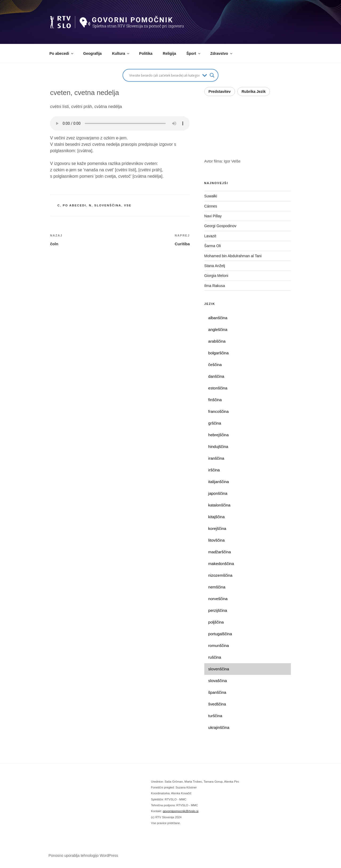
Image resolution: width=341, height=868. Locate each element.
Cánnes (211, 206)
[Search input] (164, 75)
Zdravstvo (222, 53)
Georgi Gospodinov (220, 226)
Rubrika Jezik (254, 92)
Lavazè (210, 236)
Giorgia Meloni (216, 276)
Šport (194, 53)
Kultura (121, 53)
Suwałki (211, 196)
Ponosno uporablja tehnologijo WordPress (83, 855)
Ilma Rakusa (215, 286)
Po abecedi (62, 53)
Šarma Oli (213, 246)
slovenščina (108, 205)
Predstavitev (220, 92)
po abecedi (75, 205)
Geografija (92, 53)
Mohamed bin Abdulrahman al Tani (233, 256)
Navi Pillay (213, 216)
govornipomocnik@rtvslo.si (181, 811)
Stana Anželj (215, 266)
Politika (146, 53)
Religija (169, 53)
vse (128, 205)
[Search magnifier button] (212, 75)
